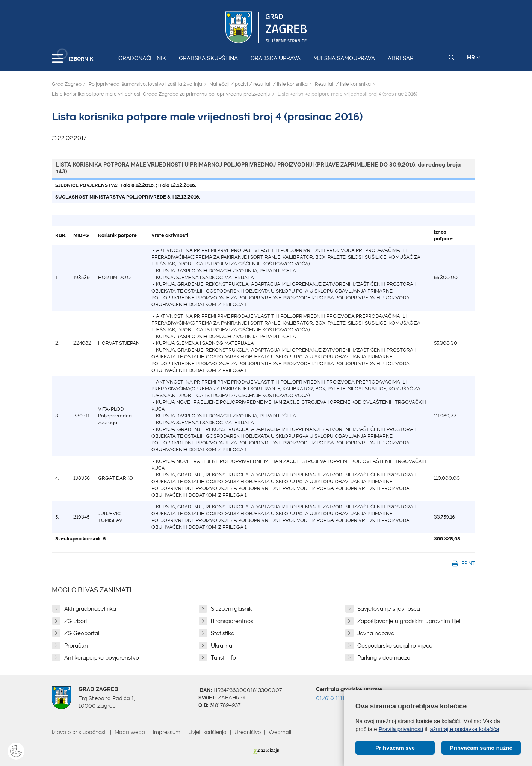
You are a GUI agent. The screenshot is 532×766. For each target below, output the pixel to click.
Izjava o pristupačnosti (79, 732)
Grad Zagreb (67, 84)
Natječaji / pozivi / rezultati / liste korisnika (258, 84)
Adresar (401, 58)
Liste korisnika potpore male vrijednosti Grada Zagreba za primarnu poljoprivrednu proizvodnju (161, 94)
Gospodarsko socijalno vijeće (395, 646)
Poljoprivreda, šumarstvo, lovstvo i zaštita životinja (145, 84)
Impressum (167, 732)
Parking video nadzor (385, 658)
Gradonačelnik (142, 58)
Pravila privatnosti (401, 729)
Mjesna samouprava (344, 58)
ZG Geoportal (82, 633)
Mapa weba (130, 732)
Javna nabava (376, 633)
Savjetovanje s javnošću (389, 609)
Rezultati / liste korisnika (343, 84)
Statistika (223, 633)
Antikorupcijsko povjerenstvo (102, 658)
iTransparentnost (233, 621)
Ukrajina (221, 646)
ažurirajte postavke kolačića (464, 729)
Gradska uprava (276, 58)
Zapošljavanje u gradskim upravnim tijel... (410, 621)
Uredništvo (248, 732)
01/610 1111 (330, 698)
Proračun (76, 646)
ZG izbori (76, 621)
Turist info (223, 658)
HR (474, 58)
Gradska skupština (208, 58)
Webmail (280, 732)
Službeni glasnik (231, 609)
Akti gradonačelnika (90, 609)
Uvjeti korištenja (207, 732)
